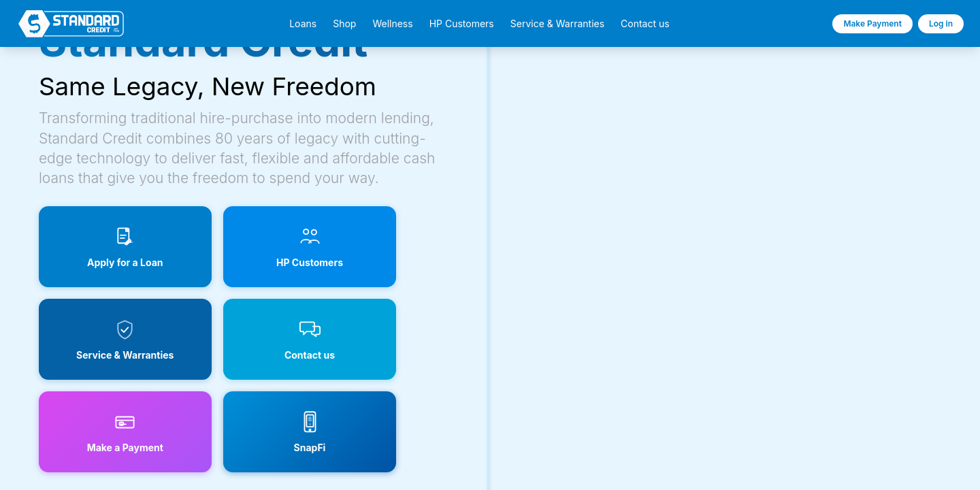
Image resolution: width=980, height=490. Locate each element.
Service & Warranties (557, 24)
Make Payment (872, 23)
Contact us (645, 24)
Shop (344, 24)
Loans (303, 24)
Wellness (392, 24)
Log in (941, 23)
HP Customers (462, 24)
